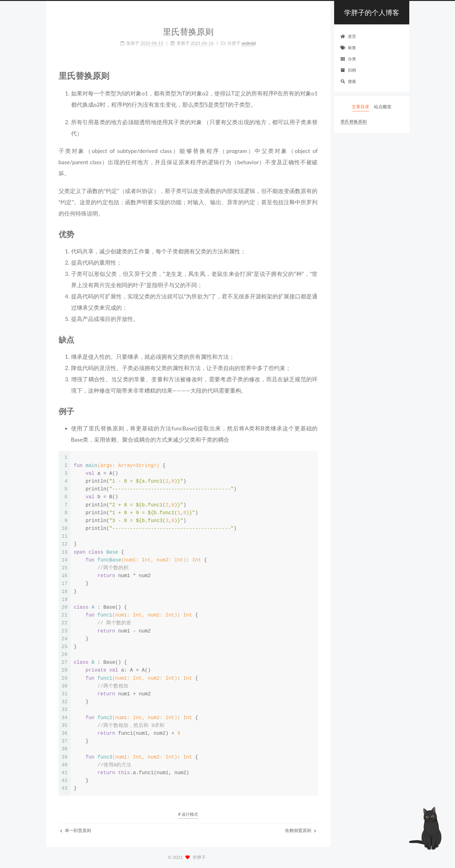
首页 (348, 36)
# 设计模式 (188, 814)
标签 (348, 48)
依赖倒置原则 (301, 830)
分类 (348, 59)
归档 (348, 70)
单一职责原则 (76, 830)
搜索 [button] (348, 81)
